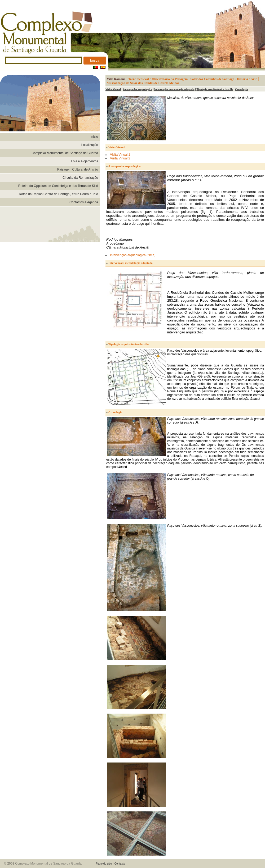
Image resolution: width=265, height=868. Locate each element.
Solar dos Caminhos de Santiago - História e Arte (224, 79)
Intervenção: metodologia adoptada (174, 89)
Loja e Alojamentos (85, 161)
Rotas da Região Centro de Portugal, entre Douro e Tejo (58, 194)
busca (95, 60)
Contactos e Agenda (84, 202)
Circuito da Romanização (80, 178)
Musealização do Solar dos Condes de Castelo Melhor (143, 83)
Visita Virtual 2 (120, 158)
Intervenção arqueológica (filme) (133, 255)
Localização (90, 145)
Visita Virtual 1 (120, 155)
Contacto (120, 864)
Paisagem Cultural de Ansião (78, 169)
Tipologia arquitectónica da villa (215, 89)
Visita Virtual (113, 89)
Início (94, 137)
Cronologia (241, 89)
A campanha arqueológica (137, 89)
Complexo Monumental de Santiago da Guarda (65, 153)
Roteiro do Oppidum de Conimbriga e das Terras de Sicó (58, 186)
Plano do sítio (104, 864)
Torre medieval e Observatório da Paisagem (158, 79)
